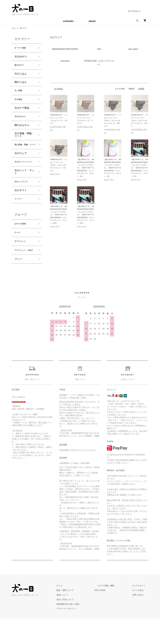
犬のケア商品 (22, 112)
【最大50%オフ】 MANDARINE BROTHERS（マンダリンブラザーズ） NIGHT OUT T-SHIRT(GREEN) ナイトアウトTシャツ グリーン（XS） (86, 215)
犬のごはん (21, 75)
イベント (19, 215)
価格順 (131, 89)
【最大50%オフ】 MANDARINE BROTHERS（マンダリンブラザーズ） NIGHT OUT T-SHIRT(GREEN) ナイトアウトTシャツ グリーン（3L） (140, 168)
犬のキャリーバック (24, 174)
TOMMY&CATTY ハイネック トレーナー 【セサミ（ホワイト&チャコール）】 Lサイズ (140, 121)
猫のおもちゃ (22, 130)
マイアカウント (134, 11)
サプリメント (22, 260)
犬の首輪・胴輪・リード (24, 139)
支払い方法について (79, 625)
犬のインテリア (23, 197)
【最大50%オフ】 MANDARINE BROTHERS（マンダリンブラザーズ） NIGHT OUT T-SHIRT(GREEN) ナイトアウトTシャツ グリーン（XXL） (59, 215)
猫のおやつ (21, 66)
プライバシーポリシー (80, 634)
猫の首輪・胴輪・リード (24, 152)
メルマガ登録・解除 (114, 611)
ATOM (114, 616)
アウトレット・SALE (23, 272)
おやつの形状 (22, 241)
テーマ (18, 251)
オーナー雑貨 (22, 48)
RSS (107, 616)
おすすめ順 (120, 89)
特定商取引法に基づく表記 (82, 629)
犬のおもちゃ (22, 121)
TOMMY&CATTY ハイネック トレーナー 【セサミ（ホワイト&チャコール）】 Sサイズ (59, 165)
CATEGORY (68, 21)
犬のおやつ (21, 57)
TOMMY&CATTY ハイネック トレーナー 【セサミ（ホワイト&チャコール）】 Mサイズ (113, 121)
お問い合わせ (141, 620)
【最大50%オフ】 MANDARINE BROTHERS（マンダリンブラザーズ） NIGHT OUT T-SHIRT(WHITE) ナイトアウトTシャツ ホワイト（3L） (113, 168)
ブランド (19, 284)
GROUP (92, 21)
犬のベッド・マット (24, 187)
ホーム (14, 28)
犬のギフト (21, 206)
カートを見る (141, 616)
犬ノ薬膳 (19, 93)
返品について (76, 620)
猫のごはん (21, 84)
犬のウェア (25, 28)
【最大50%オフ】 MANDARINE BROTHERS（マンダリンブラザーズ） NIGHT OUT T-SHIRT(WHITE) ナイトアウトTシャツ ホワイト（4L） (86, 168)
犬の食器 (19, 103)
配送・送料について (79, 616)
